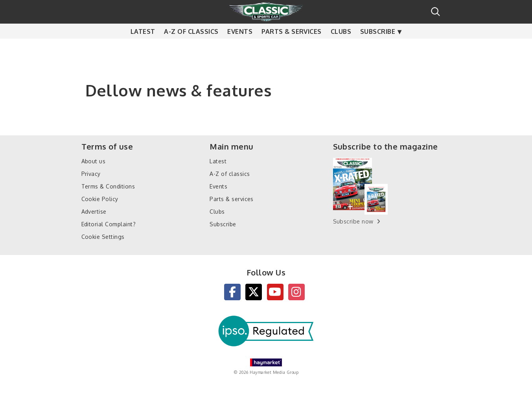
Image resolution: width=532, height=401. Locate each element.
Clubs (341, 47)
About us (94, 161)
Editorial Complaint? (109, 224)
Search (435, 12)
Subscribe (378, 47)
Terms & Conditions (108, 186)
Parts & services (292, 47)
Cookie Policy (100, 199)
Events (240, 47)
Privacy (91, 174)
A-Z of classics (191, 47)
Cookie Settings (103, 237)
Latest (143, 47)
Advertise (94, 212)
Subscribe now (353, 221)
